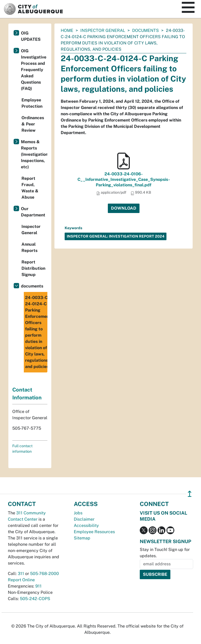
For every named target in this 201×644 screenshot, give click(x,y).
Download (124, 208)
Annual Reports (29, 247)
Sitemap (82, 538)
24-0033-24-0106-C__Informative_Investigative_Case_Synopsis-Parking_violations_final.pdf (124, 179)
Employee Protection (32, 103)
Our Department (33, 212)
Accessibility (86, 525)
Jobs (78, 513)
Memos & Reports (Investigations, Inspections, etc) (34, 154)
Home (67, 30)
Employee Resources (94, 532)
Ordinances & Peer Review (33, 124)
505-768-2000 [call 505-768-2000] (44, 574)
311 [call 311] (21, 574)
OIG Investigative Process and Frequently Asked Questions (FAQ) (34, 70)
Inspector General (103, 30)
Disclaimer (84, 519)
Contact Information (27, 394)
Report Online (21, 580)
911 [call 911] (38, 586)
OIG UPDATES (31, 36)
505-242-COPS (35, 599)
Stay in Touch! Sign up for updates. (165, 553)
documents (146, 30)
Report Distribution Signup (33, 268)
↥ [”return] (190, 494)
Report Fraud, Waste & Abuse (30, 188)
